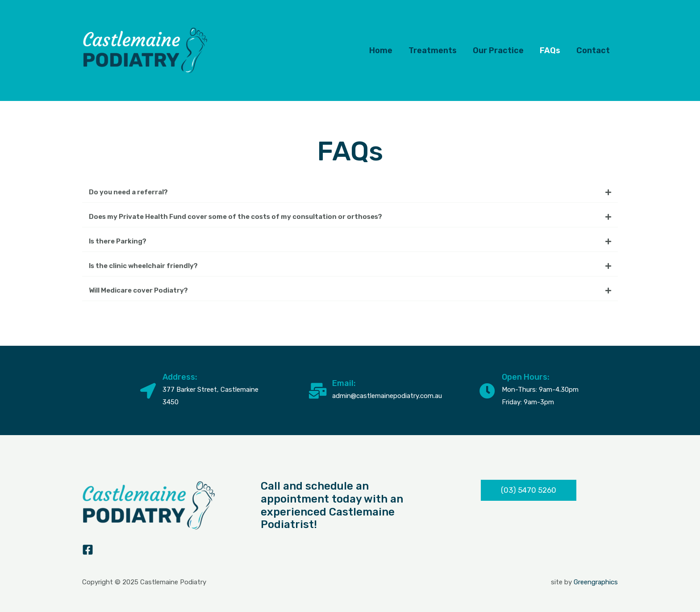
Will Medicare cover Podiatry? (138, 290)
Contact (593, 50)
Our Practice (498, 50)
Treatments (433, 50)
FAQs (550, 50)
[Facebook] (88, 550)
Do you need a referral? (128, 192)
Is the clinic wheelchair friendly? (143, 266)
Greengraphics (596, 582)
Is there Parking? (118, 241)
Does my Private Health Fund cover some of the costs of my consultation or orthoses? (235, 217)
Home (381, 50)
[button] (350, 193)
